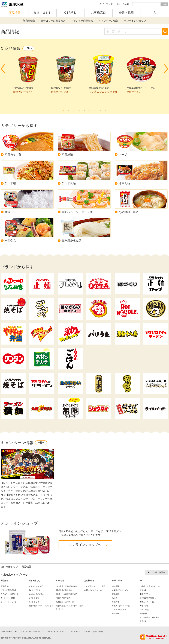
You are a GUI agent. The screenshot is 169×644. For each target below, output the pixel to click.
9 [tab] (106, 110)
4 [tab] (79, 110)
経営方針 (143, 590)
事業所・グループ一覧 (121, 606)
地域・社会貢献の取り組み (67, 594)
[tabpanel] (28, 74)
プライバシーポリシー (9, 632)
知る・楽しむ (43, 13)
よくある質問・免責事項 (149, 617)
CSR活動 (71, 13)
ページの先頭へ (156, 572)
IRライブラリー (146, 594)
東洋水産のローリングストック (41, 606)
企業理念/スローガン (120, 590)
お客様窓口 (99, 13)
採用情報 (116, 614)
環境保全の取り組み (64, 590)
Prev (3, 69)
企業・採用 (126, 13)
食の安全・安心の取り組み (67, 586)
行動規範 (116, 594)
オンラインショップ (135, 21)
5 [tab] (84, 110)
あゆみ (115, 598)
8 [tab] (100, 110)
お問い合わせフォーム (93, 590)
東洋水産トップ (9, 567)
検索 (165, 4)
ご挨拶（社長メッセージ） (150, 586)
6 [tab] (90, 110)
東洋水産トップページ (16, 575)
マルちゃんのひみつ (37, 594)
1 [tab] (63, 110)
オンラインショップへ (85, 545)
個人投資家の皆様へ (148, 598)
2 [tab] (69, 110)
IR (154, 13)
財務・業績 (144, 610)
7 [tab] (95, 110)
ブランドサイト (35, 602)
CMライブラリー (35, 590)
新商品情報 (29, 21)
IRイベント (144, 606)
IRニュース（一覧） (148, 602)
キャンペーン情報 (108, 21)
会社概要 (116, 586)
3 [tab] (74, 110)
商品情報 (15, 13)
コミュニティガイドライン (57, 632)
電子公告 (143, 621)
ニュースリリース (119, 610)
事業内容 (116, 602)
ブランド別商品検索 (82, 21)
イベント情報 (34, 598)
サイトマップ (106, 4)
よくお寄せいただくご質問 (95, 586)
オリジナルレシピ (36, 586)
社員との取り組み (63, 598)
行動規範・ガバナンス (65, 602)
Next (166, 69)
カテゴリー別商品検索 (53, 21)
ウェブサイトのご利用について (32, 632)
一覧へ (28, 48)
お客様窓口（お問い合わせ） (95, 632)
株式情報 (143, 614)
